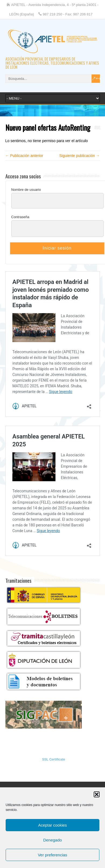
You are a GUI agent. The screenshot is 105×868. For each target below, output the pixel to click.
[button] (97, 794)
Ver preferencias (52, 855)
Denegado (52, 840)
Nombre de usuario (26, 190)
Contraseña (20, 217)
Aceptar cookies (53, 825)
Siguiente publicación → (79, 156)
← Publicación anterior (24, 156)
